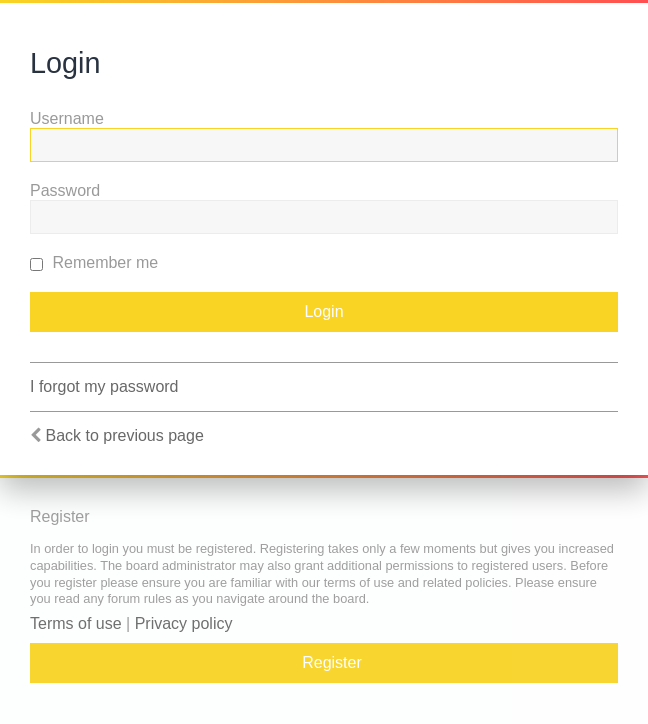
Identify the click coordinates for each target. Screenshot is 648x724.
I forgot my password (104, 386)
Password (65, 190)
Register (332, 662)
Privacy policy (184, 623)
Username (67, 118)
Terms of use (76, 623)
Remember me (94, 262)
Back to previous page (124, 435)
